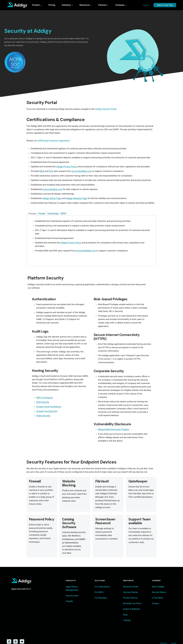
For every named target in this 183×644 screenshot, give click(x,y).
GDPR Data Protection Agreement (54, 141)
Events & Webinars (132, 602)
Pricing (52, 5)
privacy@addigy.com (82, 171)
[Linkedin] (9, 635)
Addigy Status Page (52, 198)
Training (127, 613)
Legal (174, 636)
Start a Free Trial (165, 5)
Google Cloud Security (46, 411)
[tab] (31, 214)
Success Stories (131, 585)
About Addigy (158, 580)
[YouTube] (22, 635)
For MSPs (99, 585)
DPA (51, 171)
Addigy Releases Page (76, 198)
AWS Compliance (43, 398)
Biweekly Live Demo (132, 596)
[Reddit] (16, 635)
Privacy (164, 636)
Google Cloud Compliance (48, 407)
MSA (42, 171)
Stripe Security (42, 416)
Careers (155, 596)
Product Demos (130, 591)
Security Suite (72, 589)
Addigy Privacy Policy (66, 167)
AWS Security (41, 402)
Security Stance (159, 585)
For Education (101, 591)
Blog (125, 608)
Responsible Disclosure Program (114, 422)
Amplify (69, 594)
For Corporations (102, 580)
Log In (146, 5)
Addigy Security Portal (106, 109)
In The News (158, 591)
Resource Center (131, 580)
